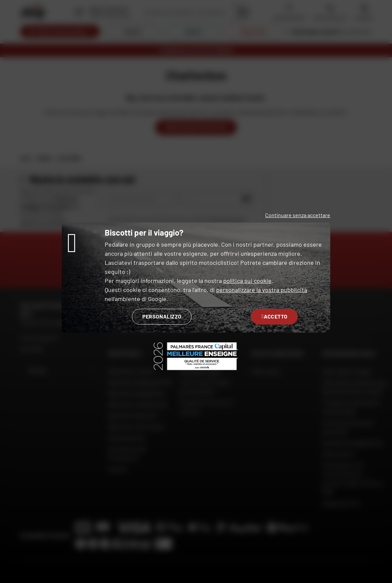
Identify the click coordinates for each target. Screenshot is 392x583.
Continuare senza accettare (298, 215)
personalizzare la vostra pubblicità (262, 290)
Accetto (274, 316)
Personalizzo (162, 316)
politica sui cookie (247, 281)
